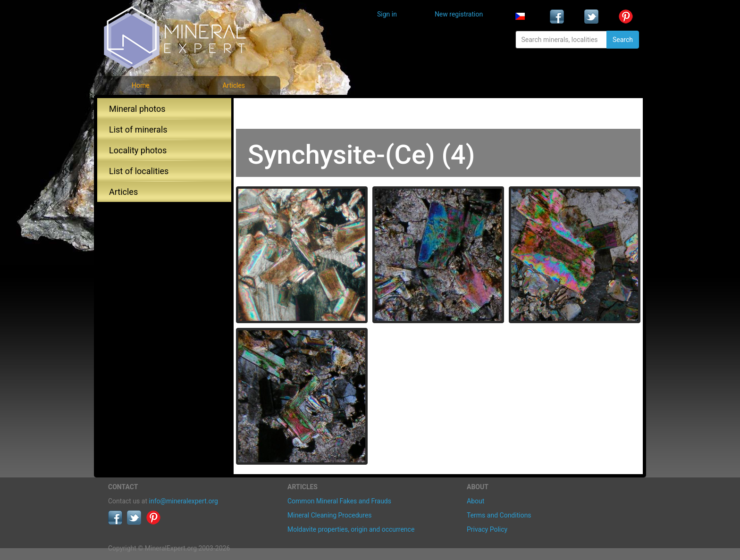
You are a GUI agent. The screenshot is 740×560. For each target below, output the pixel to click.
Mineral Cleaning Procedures (330, 515)
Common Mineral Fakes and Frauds (339, 501)
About (475, 501)
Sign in (387, 14)
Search (623, 40)
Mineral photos (137, 109)
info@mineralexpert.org (184, 501)
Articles (234, 85)
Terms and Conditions (499, 515)
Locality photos (138, 150)
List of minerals (138, 130)
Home (141, 85)
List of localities (139, 171)
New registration (459, 14)
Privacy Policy (487, 529)
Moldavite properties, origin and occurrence (351, 529)
